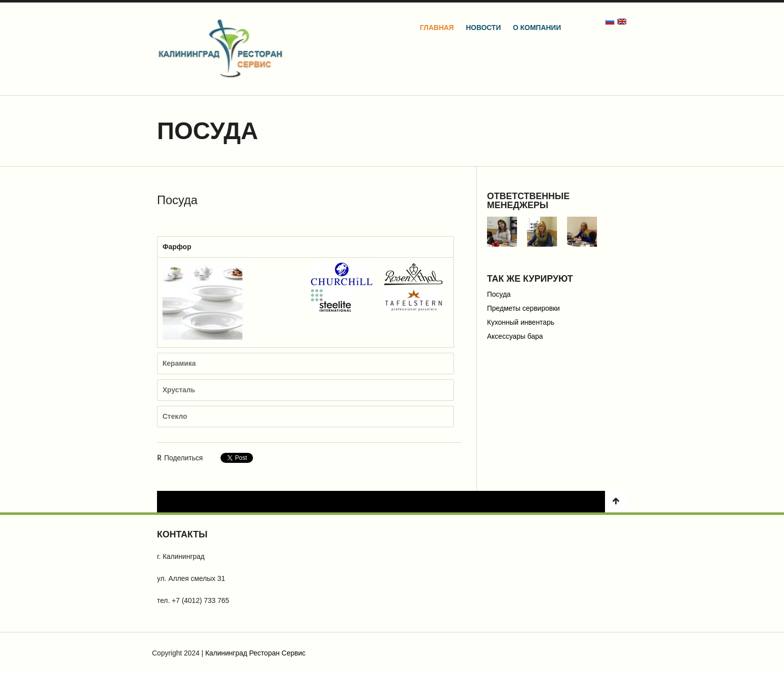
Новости (483, 28)
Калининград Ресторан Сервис (255, 653)
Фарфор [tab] (177, 247)
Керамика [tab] (179, 363)
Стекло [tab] (175, 416)
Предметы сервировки (523, 308)
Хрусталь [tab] (179, 390)
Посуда (499, 294)
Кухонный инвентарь (521, 322)
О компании (537, 28)
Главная (437, 28)
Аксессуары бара (515, 336)
